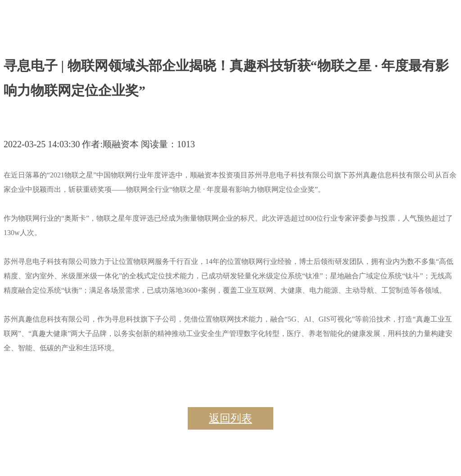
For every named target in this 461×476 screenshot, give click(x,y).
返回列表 (230, 418)
